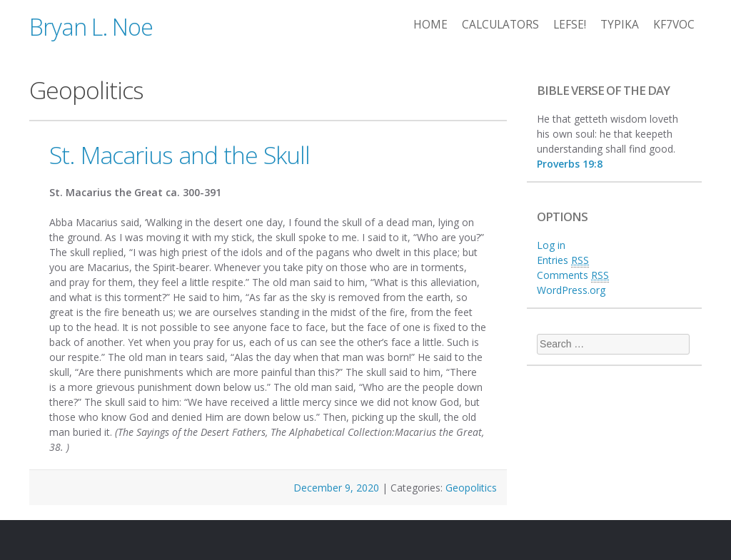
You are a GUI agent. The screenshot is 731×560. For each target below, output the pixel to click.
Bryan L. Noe (91, 27)
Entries (563, 260)
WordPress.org (571, 290)
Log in (551, 245)
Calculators (500, 25)
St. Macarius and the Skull (180, 155)
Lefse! (570, 25)
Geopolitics (471, 488)
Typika (620, 25)
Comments (573, 275)
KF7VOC (674, 25)
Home (430, 25)
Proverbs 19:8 (570, 164)
